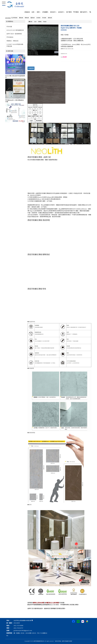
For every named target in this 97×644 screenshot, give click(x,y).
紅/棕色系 (14, 18)
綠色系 (27, 18)
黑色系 (50, 18)
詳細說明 (31, 68)
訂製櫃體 (45, 12)
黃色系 (21, 18)
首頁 (30, 22)
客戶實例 (69, 12)
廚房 (39, 12)
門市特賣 (9, 27)
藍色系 (33, 18)
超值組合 (27, 12)
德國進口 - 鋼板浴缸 (13, 41)
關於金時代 (84, 12)
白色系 (38, 18)
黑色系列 (53, 12)
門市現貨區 (10, 37)
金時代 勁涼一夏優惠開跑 (14, 34)
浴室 (33, 12)
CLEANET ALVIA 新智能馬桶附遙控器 (15, 45)
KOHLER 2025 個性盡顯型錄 (15, 30)
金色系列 (61, 12)
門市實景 (76, 12)
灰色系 (44, 18)
